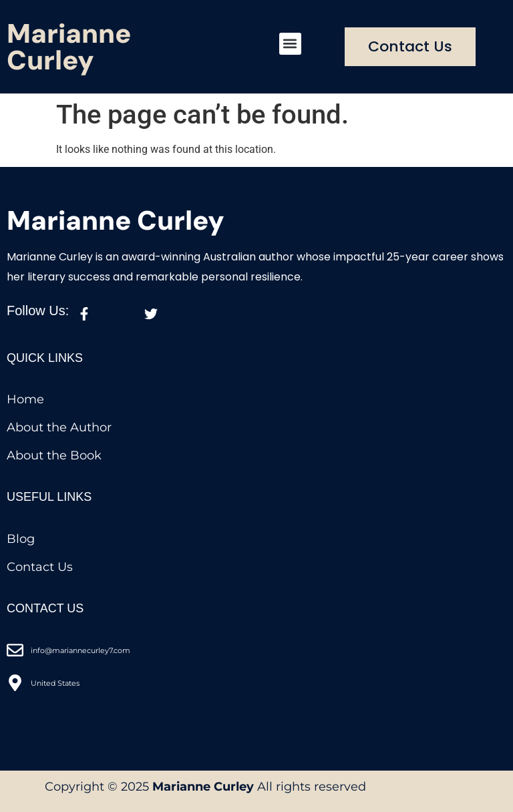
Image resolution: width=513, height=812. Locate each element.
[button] (290, 44)
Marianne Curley (69, 47)
